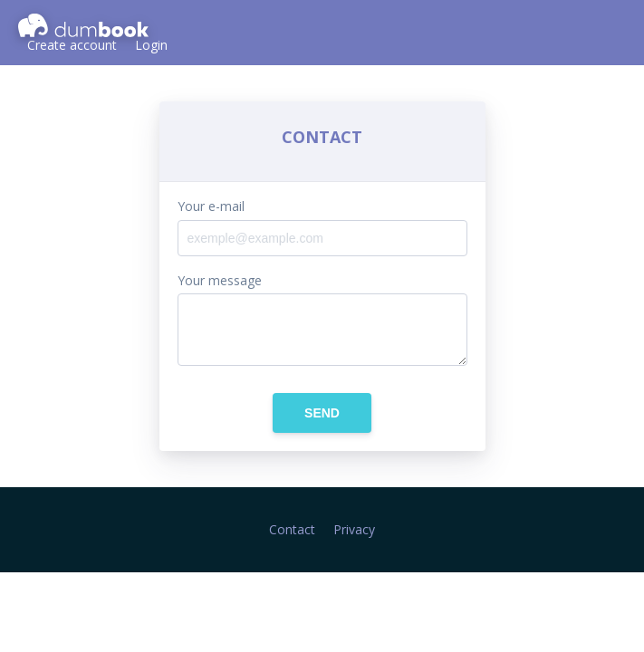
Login (151, 45)
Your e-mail (211, 206)
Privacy (354, 529)
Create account (72, 45)
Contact (292, 529)
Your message (220, 281)
